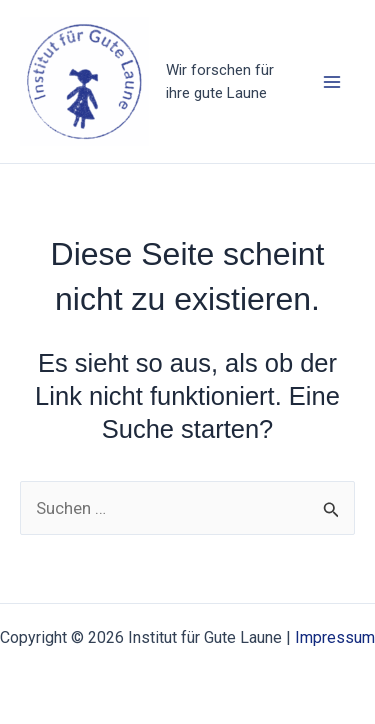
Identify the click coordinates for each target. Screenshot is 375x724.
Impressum (335, 637)
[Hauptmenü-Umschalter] (333, 82)
